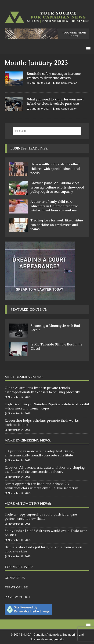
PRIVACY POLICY (18, 597)
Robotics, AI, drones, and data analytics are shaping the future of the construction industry (45, 470)
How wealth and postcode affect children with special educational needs (55, 168)
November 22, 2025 (19, 493)
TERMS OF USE (16, 587)
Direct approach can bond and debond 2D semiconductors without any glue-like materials (42, 486)
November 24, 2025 (19, 397)
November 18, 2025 (19, 524)
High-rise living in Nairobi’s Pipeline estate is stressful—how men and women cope (47, 406)
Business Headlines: (29, 148)
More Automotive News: (28, 504)
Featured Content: (29, 310)
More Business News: (24, 377)
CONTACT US (15, 578)
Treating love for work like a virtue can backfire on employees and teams (57, 224)
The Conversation (66, 83)
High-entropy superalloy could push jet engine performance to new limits (41, 516)
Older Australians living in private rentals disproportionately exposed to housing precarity (42, 390)
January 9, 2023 (40, 83)
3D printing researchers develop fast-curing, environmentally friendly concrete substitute (39, 453)
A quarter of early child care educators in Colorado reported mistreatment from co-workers (54, 206)
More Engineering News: (28, 440)
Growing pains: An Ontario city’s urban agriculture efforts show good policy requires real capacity (57, 187)
